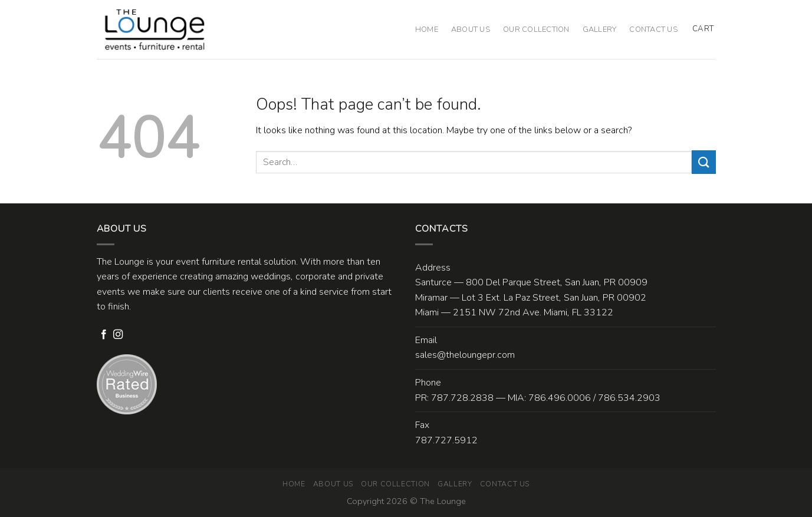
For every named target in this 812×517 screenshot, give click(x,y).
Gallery (600, 29)
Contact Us (653, 29)
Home (427, 29)
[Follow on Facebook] (104, 335)
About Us (471, 29)
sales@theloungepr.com (465, 355)
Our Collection (536, 29)
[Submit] (703, 162)
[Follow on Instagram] (118, 335)
